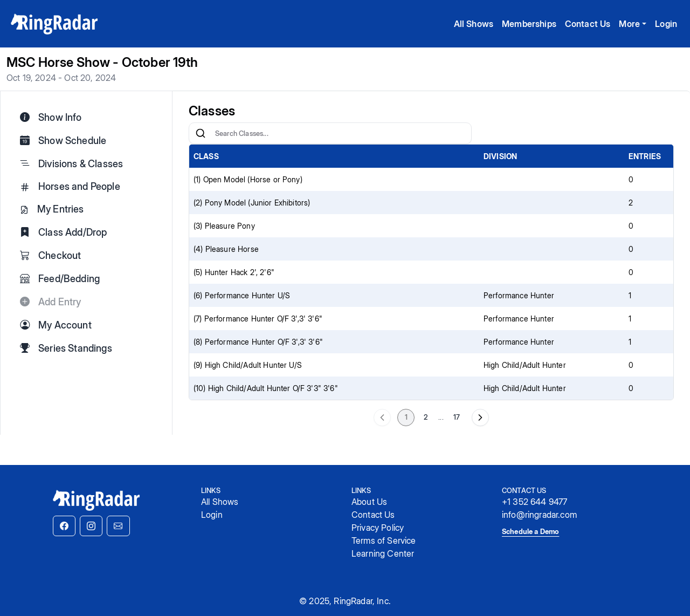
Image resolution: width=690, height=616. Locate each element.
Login (666, 24)
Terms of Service (384, 540)
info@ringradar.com (539, 515)
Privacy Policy (378, 528)
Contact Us (588, 24)
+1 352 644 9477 (534, 502)
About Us (369, 502)
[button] (64, 526)
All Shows (474, 24)
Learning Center (383, 553)
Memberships (529, 24)
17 (457, 417)
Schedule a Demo (530, 531)
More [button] (629, 24)
